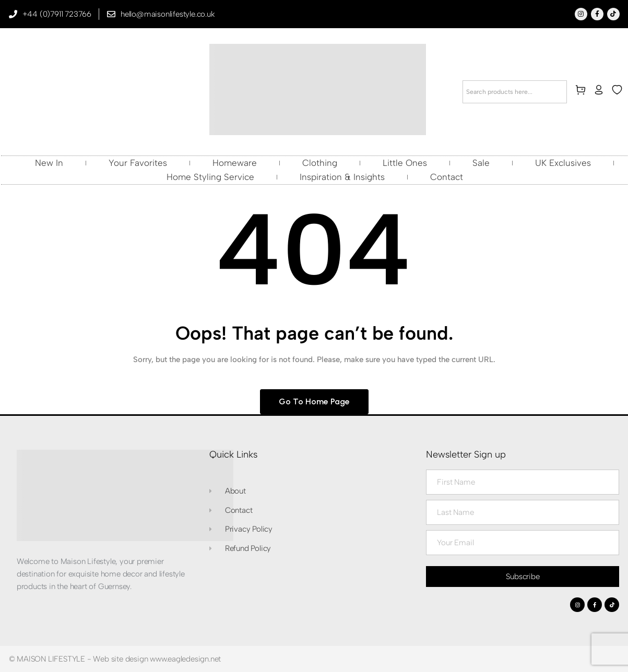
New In (49, 163)
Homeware (235, 163)
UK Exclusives (563, 163)
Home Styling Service (210, 177)
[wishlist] (619, 92)
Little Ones (405, 163)
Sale (481, 163)
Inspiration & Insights (342, 177)
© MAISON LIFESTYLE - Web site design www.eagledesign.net (115, 659)
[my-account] (601, 92)
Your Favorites (138, 163)
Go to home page (314, 401)
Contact (447, 177)
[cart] (583, 92)
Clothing (320, 163)
